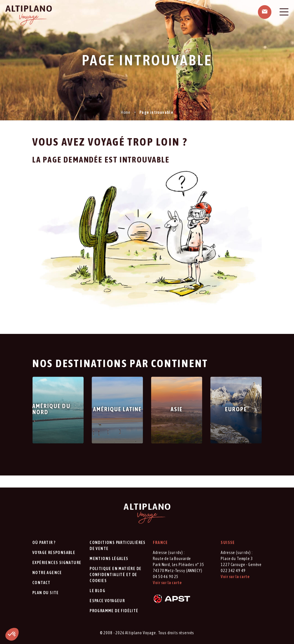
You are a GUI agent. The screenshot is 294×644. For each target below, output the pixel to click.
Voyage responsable (54, 553)
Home (126, 112)
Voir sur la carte (167, 583)
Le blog (97, 591)
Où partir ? (44, 543)
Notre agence (47, 573)
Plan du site (46, 593)
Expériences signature (57, 563)
